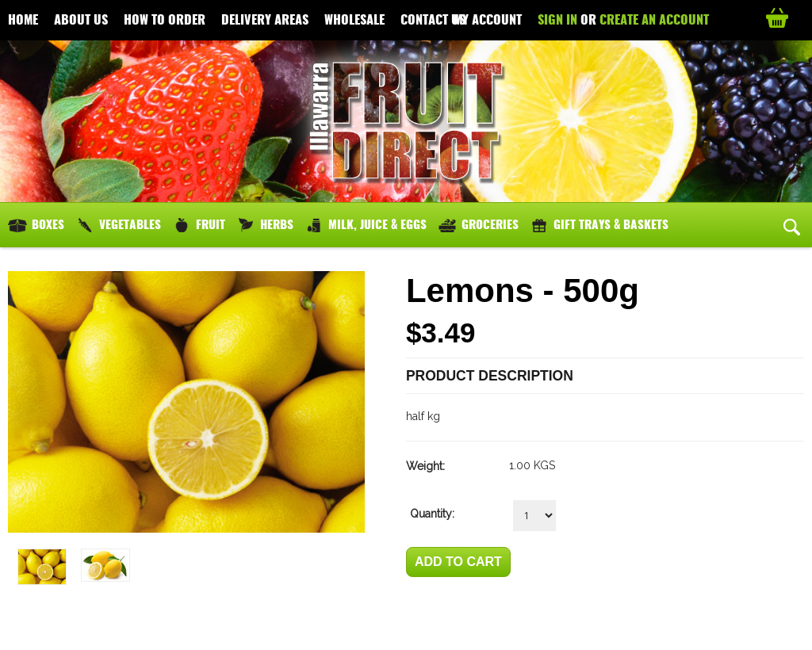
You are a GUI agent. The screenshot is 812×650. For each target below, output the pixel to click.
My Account (488, 19)
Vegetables (130, 224)
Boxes (48, 224)
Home (23, 19)
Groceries (490, 224)
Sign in (557, 19)
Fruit (211, 224)
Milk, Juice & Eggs (377, 224)
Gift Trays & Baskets (611, 224)
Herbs (277, 224)
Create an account (654, 19)
